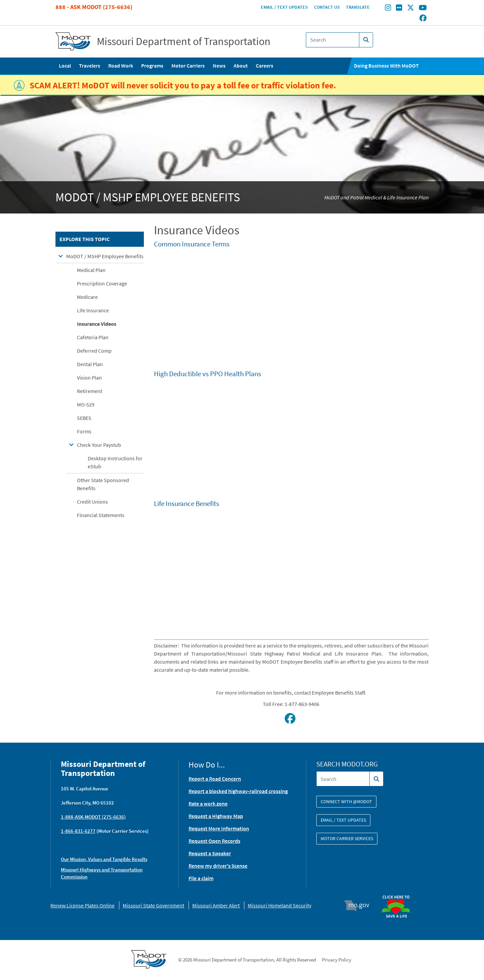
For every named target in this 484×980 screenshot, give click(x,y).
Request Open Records (214, 841)
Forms (84, 431)
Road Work (121, 66)
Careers (265, 66)
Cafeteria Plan (93, 337)
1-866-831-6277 (78, 831)
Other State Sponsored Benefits (103, 484)
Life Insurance (93, 310)
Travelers (90, 66)
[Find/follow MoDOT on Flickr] (399, 8)
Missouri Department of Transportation (184, 41)
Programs (152, 66)
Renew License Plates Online (83, 905)
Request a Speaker (210, 853)
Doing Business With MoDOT (386, 66)
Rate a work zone (208, 803)
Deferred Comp (94, 351)
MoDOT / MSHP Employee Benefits (105, 256)
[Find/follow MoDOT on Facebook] (423, 18)
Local (65, 66)
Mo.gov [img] (360, 906)
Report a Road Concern (215, 779)
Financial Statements (101, 515)
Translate (358, 7)
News (219, 66)
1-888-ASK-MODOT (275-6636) (93, 817)
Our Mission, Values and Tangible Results (104, 859)
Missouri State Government (153, 905)
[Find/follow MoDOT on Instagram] (388, 8)
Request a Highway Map (216, 816)
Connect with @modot (346, 801)
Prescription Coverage (102, 283)
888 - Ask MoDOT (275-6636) (94, 7)
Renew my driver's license (218, 866)
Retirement (90, 391)
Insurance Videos (97, 324)
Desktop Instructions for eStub (115, 462)
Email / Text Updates (284, 7)
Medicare (87, 297)
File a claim (201, 878)
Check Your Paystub (99, 445)
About (241, 66)
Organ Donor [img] (399, 892)
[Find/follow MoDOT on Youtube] (423, 8)
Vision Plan (89, 378)
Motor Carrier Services (347, 838)
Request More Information (219, 828)
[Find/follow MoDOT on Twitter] (411, 8)
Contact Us (327, 7)
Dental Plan (90, 364)
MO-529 (86, 404)
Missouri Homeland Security (279, 905)
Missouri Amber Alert (216, 905)
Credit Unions (92, 502)
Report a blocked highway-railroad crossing (238, 791)
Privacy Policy (337, 960)
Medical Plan (91, 270)
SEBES (84, 418)
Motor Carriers (188, 66)
